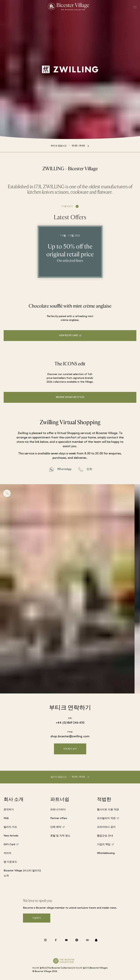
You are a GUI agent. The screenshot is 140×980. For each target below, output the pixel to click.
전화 (89, 469)
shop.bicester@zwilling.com (70, 737)
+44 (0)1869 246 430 (70, 723)
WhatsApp (64, 469)
